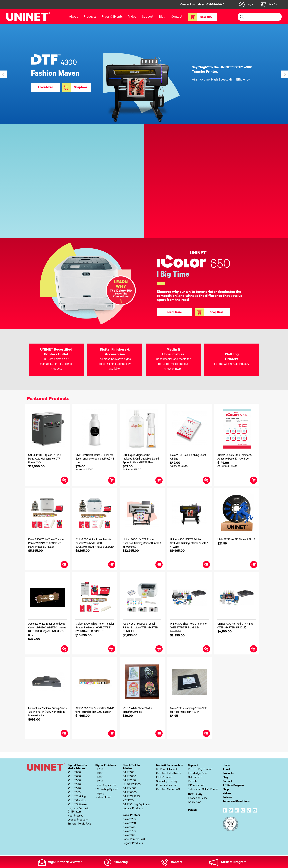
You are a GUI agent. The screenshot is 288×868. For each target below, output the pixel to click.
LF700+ (100, 770)
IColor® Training (77, 797)
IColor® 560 (74, 781)
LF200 (99, 782)
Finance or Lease (198, 798)
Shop (226, 790)
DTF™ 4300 (130, 789)
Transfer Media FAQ (79, 824)
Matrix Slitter (103, 798)
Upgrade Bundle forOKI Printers (79, 810)
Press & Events (112, 17)
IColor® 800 (74, 773)
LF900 (99, 774)
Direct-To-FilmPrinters (132, 767)
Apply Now (194, 802)
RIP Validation (196, 786)
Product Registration (200, 770)
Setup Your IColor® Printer (203, 790)
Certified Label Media (169, 774)
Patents (193, 810)
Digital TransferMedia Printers (77, 767)
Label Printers (131, 815)
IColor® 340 (74, 785)
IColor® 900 (129, 835)
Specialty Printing (167, 782)
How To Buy (195, 794)
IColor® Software (77, 805)
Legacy (100, 794)
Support (148, 17)
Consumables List (166, 786)
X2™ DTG (128, 801)
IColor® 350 (74, 793)
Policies (227, 798)
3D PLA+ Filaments (167, 770)
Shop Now (200, 17)
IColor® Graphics (77, 801)
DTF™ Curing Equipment (137, 805)
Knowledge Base (197, 774)
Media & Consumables (170, 766)
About (73, 17)
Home (226, 766)
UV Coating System (107, 790)
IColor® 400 (129, 827)
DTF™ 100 (129, 773)
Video (132, 17)
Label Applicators (106, 786)
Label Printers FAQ (134, 839)
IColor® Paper (164, 778)
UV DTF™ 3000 (132, 785)
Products (90, 17)
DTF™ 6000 (130, 793)
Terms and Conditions (236, 802)
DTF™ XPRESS (131, 797)
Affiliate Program (233, 786)
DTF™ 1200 (129, 781)
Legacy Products (78, 820)
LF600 (99, 778)
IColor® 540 (74, 789)
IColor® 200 (129, 819)
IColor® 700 (129, 831)
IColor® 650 (74, 777)
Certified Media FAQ (168, 790)
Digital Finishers (106, 766)
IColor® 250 (129, 823)
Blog (162, 17)
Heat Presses (75, 816)
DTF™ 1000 (129, 777)
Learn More (45, 88)
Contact (177, 17)
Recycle (193, 782)
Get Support (195, 778)
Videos (227, 794)
